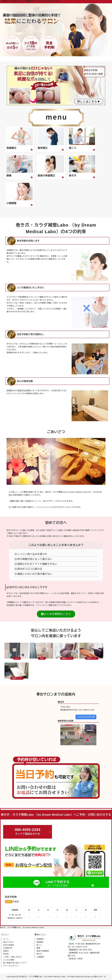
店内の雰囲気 (9, 945)
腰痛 (38, 948)
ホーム (6, 939)
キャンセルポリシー (11, 966)
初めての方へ (9, 942)
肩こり (39, 945)
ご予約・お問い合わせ (12, 957)
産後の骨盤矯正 (43, 951)
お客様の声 (8, 948)
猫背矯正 (40, 942)
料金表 (6, 954)
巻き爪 (39, 954)
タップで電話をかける (28, 831)
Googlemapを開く (86, 717)
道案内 (6, 951)
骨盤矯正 (40, 939)
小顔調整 (40, 957)
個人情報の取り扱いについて (15, 963)
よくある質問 (9, 960)
